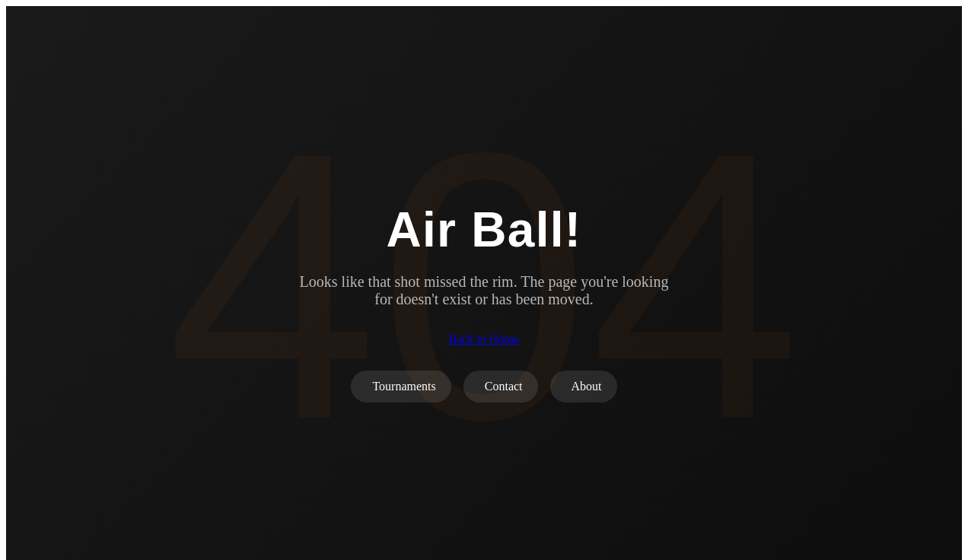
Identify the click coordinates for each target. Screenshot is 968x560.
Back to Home (484, 339)
